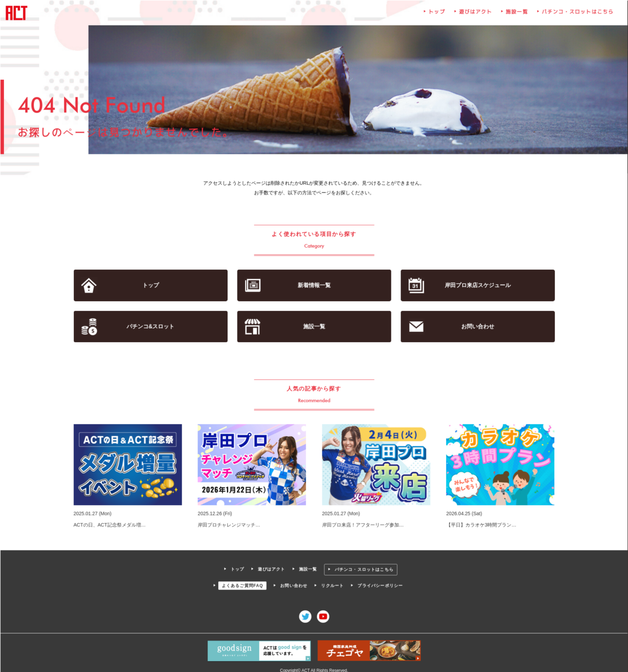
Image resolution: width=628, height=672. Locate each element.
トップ (436, 14)
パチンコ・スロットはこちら (576, 14)
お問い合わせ (476, 326)
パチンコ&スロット (152, 326)
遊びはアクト (475, 14)
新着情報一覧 (314, 285)
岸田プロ (476, 285)
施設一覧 (515, 14)
